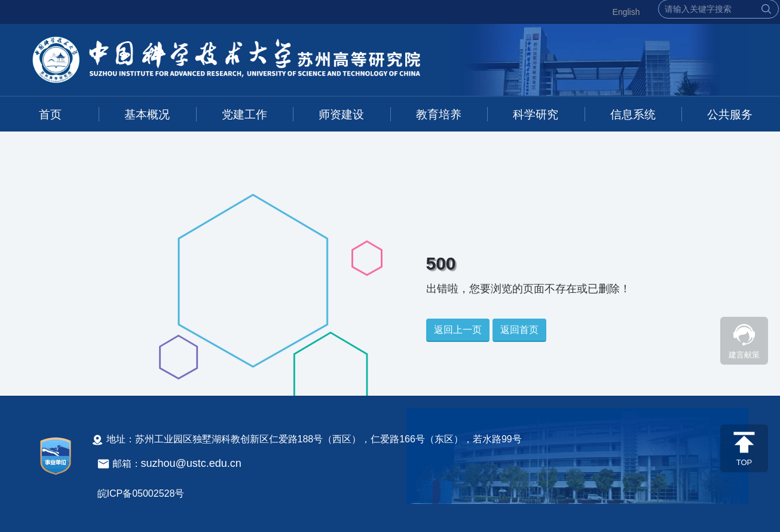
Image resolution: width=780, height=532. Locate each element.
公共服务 (730, 114)
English (626, 12)
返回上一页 (458, 330)
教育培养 (439, 114)
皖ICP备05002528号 (141, 493)
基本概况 (147, 114)
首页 (50, 114)
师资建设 (341, 114)
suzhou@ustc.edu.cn (191, 463)
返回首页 (519, 330)
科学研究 (536, 114)
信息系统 (633, 114)
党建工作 (244, 114)
